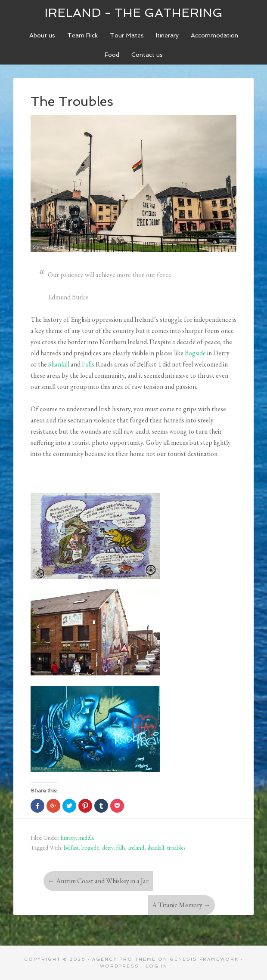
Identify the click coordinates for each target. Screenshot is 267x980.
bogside (90, 847)
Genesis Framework (204, 959)
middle (86, 838)
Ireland (136, 847)
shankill (156, 847)
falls (121, 847)
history (68, 838)
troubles (176, 847)
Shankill (59, 364)
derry (108, 847)
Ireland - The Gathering (133, 13)
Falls (88, 364)
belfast (71, 847)
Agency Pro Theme (124, 959)
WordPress (120, 966)
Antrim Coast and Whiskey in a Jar (98, 881)
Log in (157, 966)
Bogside (195, 353)
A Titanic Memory (181, 905)
